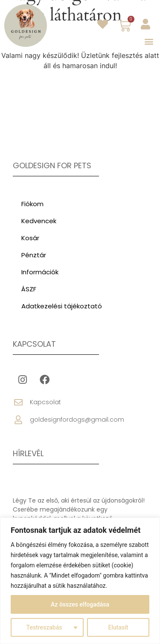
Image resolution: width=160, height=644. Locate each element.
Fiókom (32, 204)
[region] (80, 581)
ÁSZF (29, 289)
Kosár (30, 238)
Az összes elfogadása (80, 604)
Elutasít (118, 627)
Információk (40, 272)
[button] (149, 41)
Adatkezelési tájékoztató (62, 306)
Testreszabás (44, 627)
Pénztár (34, 255)
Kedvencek (39, 221)
